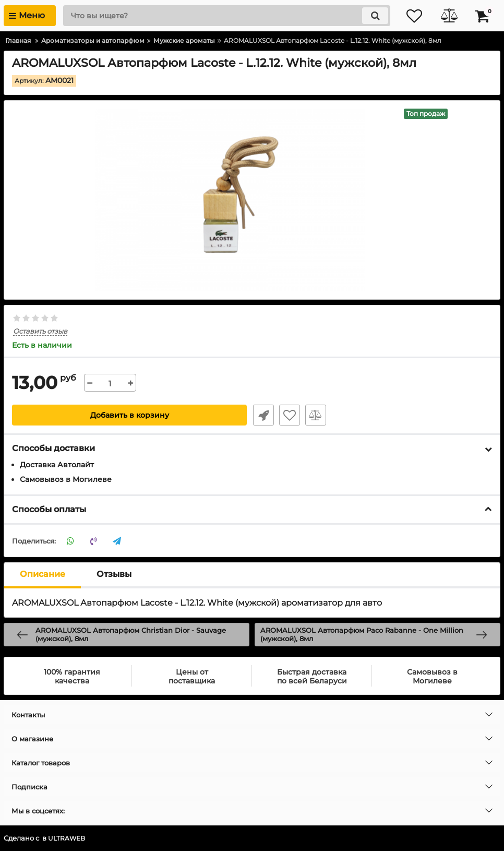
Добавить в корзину (130, 416)
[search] (223, 16)
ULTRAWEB (68, 839)
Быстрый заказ (262, 416)
